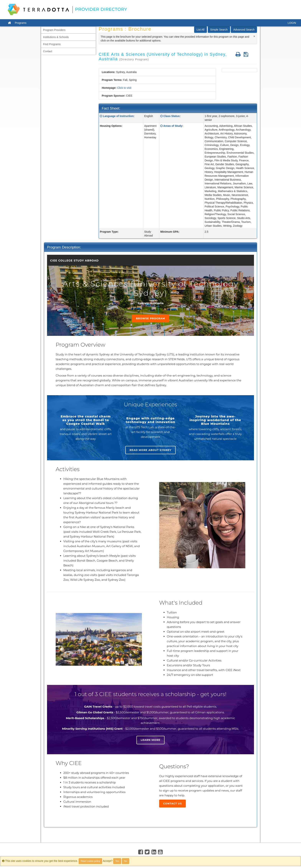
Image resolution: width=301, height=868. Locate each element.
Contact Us (172, 803)
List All (200, 30)
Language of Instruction (118, 116)
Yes (117, 861)
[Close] (254, 36)
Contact (48, 51)
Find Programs (52, 44)
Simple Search (219, 30)
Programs (21, 23)
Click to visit (124, 88)
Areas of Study (173, 126)
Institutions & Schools (56, 37)
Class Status (171, 116)
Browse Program (150, 318)
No (125, 861)
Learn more (150, 740)
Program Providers (54, 30)
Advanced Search (244, 30)
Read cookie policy (91, 861)
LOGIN (292, 23)
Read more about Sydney (150, 450)
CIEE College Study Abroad (74, 261)
